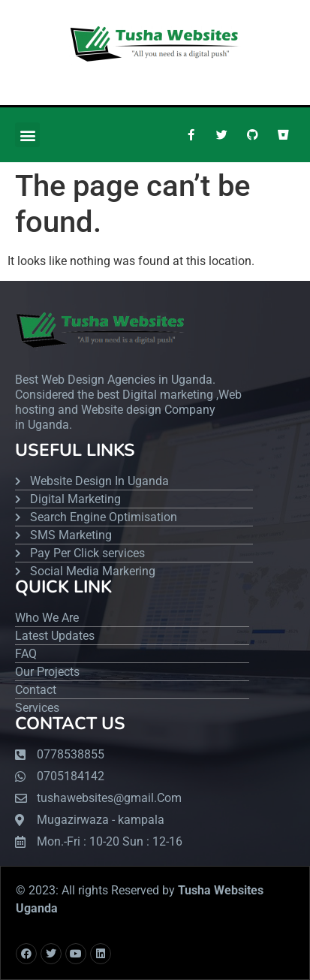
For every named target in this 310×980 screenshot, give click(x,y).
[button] (27, 135)
